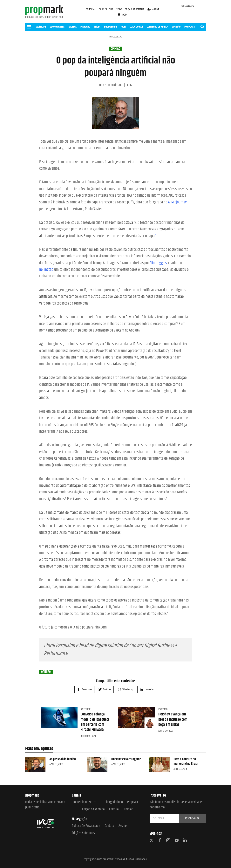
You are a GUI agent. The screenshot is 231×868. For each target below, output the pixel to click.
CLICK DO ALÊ (136, 27)
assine (153, 9)
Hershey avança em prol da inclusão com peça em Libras (173, 720)
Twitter (105, 690)
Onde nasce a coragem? (126, 759)
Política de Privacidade (86, 826)
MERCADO (85, 27)
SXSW (119, 9)
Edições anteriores (83, 833)
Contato (109, 826)
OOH (124, 27)
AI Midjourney (177, 202)
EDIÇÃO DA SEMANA (135, 9)
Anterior (86, 709)
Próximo (163, 709)
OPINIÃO (176, 27)
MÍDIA (97, 27)
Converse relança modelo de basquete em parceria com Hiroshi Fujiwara (95, 722)
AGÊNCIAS (41, 27)
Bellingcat (46, 270)
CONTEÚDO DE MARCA (157, 27)
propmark (108, 859)
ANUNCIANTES (58, 27)
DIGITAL (73, 27)
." (156, 236)
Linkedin (147, 690)
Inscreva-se (192, 818)
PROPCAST (190, 27)
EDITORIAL (91, 9)
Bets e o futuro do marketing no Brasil (186, 762)
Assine (123, 826)
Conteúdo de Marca (85, 802)
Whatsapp (126, 690)
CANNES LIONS (106, 9)
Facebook (84, 690)
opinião (115, 49)
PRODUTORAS (111, 27)
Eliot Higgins (158, 263)
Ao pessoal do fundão (63, 759)
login (123, 15)
